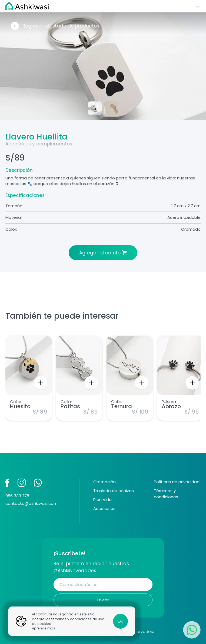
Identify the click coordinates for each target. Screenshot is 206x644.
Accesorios (104, 508)
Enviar (103, 600)
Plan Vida (102, 500)
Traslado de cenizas (114, 491)
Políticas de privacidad (177, 482)
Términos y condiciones (166, 494)
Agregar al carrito (100, 253)
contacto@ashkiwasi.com (31, 503)
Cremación (104, 482)
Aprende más (44, 628)
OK (120, 621)
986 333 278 (17, 496)
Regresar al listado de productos (61, 26)
